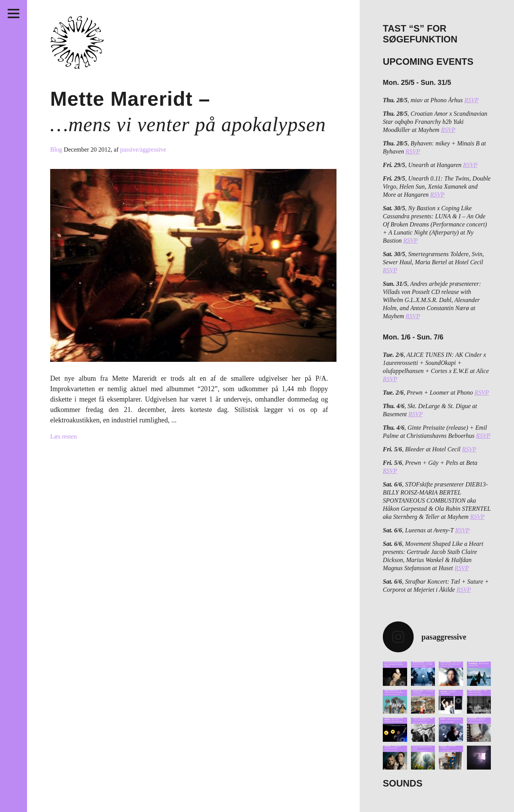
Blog (57, 149)
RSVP (471, 100)
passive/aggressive (143, 149)
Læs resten (63, 436)
